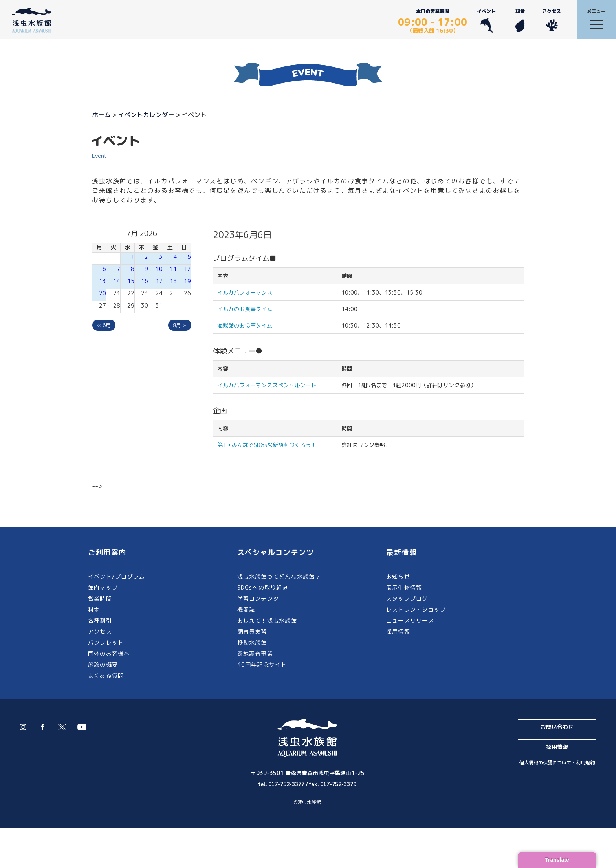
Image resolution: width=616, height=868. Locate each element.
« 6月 (104, 325)
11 (173, 269)
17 (159, 281)
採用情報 (398, 631)
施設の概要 (103, 664)
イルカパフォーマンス (247, 292)
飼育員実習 (252, 631)
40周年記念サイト (262, 664)
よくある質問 (106, 675)
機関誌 (246, 609)
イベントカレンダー (146, 115)
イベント (486, 20)
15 (131, 281)
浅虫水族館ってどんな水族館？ (279, 576)
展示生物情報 (404, 587)
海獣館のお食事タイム (245, 325)
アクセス (552, 20)
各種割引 (100, 620)
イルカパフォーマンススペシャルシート (267, 385)
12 (187, 269)
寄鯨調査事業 (255, 653)
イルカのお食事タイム (245, 309)
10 (159, 269)
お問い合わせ (557, 727)
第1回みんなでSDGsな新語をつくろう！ (267, 445)
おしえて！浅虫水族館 (267, 620)
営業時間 (100, 598)
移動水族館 (252, 642)
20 (103, 293)
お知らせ (398, 576)
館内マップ (103, 587)
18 (173, 281)
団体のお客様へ (109, 653)
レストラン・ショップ (416, 609)
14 (117, 281)
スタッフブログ (407, 598)
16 (145, 281)
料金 (520, 20)
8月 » (180, 325)
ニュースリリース (410, 620)
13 (103, 281)
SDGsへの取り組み (263, 587)
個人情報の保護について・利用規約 (557, 763)
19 (187, 281)
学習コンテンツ (258, 598)
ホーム (101, 115)
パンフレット (106, 642)
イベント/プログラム (116, 576)
